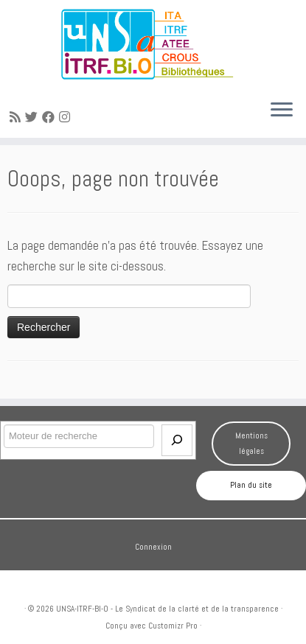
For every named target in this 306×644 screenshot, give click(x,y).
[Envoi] (177, 440)
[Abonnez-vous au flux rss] (17, 117)
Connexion (153, 547)
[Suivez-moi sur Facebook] (51, 117)
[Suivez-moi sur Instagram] (67, 117)
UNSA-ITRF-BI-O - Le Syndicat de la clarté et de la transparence (167, 609)
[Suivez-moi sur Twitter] (34, 117)
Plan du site (251, 485)
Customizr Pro (173, 626)
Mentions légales (251, 443)
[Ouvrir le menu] (282, 111)
